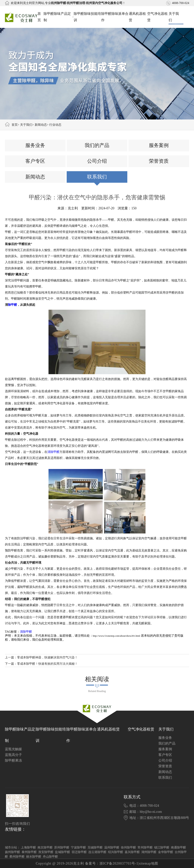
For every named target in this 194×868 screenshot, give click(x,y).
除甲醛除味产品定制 (59, 17)
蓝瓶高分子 (13, 755)
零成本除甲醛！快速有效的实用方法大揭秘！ (47, 664)
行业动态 (55, 125)
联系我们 (97, 177)
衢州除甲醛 (17, 857)
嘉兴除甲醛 (132, 852)
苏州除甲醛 (62, 847)
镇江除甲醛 (162, 847)
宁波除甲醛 (78, 847)
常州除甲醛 (145, 847)
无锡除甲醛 (95, 847)
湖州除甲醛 (149, 852)
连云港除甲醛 (97, 852)
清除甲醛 (53, 452)
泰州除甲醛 (29, 852)
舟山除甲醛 (50, 857)
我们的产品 (97, 145)
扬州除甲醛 (13, 852)
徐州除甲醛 (128, 847)
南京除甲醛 (45, 847)
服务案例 (159, 145)
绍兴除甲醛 (116, 852)
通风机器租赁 (137, 17)
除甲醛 (13, 305)
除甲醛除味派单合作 (115, 17)
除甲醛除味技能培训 (87, 17)
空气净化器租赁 (157, 17)
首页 (39, 17)
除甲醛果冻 (13, 760)
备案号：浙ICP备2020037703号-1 (112, 863)
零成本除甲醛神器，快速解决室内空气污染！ (47, 657)
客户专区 (35, 161)
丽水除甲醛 (34, 857)
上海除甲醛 (28, 847)
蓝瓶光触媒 (13, 749)
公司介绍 (97, 161)
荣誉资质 (159, 161)
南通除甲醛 (178, 847)
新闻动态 (41, 125)
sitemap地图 (149, 863)
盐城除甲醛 (63, 852)
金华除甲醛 (166, 852)
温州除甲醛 (112, 847)
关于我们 (176, 17)
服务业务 (35, 145)
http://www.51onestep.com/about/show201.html (117, 636)
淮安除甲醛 (46, 852)
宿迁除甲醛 (79, 852)
